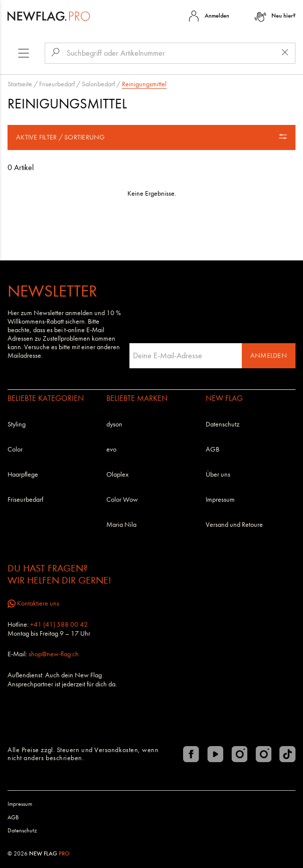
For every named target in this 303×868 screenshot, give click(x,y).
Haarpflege (23, 474)
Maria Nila (121, 525)
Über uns (218, 474)
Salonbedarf (98, 84)
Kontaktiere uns (33, 603)
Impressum (220, 499)
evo (111, 449)
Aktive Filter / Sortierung (151, 137)
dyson (114, 424)
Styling (17, 424)
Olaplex (117, 474)
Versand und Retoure (234, 525)
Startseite (20, 84)
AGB (212, 449)
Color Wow (122, 499)
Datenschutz (222, 424)
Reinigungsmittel (144, 84)
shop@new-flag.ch (54, 654)
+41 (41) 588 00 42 (59, 624)
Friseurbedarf (57, 84)
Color (15, 449)
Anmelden (269, 355)
